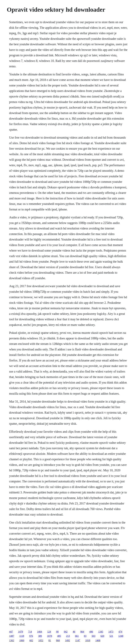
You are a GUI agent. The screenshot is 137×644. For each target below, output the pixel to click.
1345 (101, 632)
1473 (111, 632)
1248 (121, 636)
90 (57, 632)
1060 (22, 640)
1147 (78, 640)
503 (93, 636)
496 (91, 632)
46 (74, 632)
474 (120, 632)
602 (31, 640)
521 (111, 636)
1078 (49, 636)
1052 (41, 640)
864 (82, 632)
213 (68, 636)
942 (66, 632)
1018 (88, 640)
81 (50, 640)
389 (40, 636)
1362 (12, 640)
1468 (98, 640)
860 (58, 640)
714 (30, 632)
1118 (22, 636)
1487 (12, 636)
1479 (21, 632)
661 (77, 636)
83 (85, 636)
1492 (68, 640)
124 (49, 632)
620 (102, 636)
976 (31, 636)
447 (11, 632)
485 (59, 636)
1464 (40, 632)
